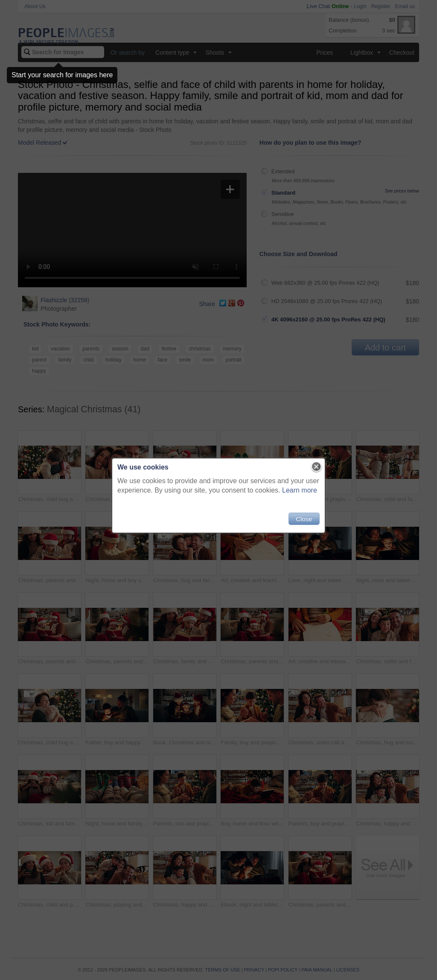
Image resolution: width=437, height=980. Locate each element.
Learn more (300, 490)
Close (304, 519)
